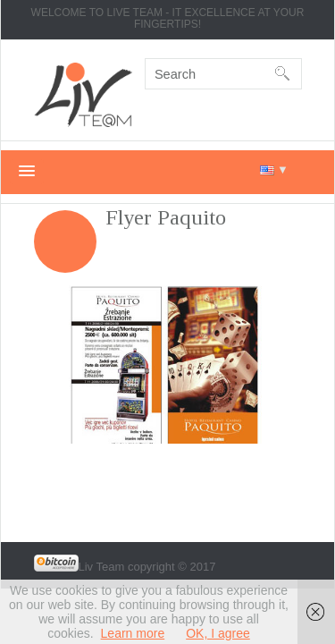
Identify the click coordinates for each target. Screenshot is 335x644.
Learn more (133, 633)
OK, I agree (218, 633)
